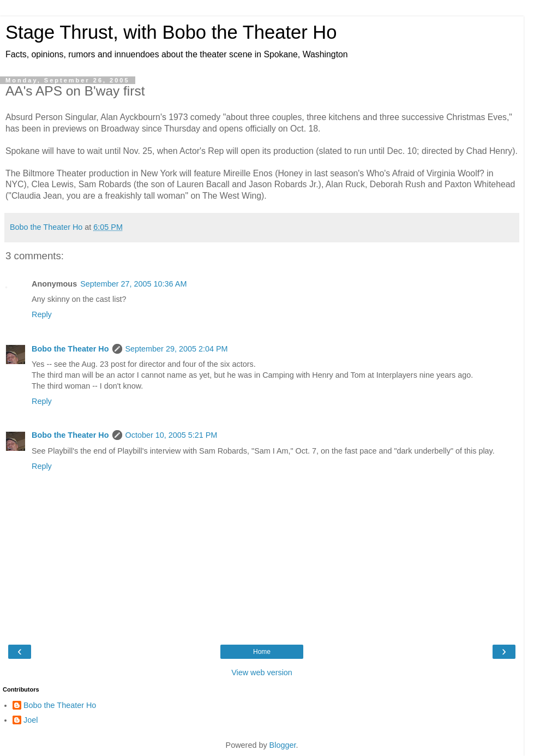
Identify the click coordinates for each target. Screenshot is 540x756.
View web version (262, 672)
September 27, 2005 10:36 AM (133, 284)
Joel (31, 720)
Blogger (283, 745)
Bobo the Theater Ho (70, 349)
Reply (42, 314)
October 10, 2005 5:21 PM (172, 435)
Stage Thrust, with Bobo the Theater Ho (171, 32)
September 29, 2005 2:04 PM (177, 349)
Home (262, 652)
